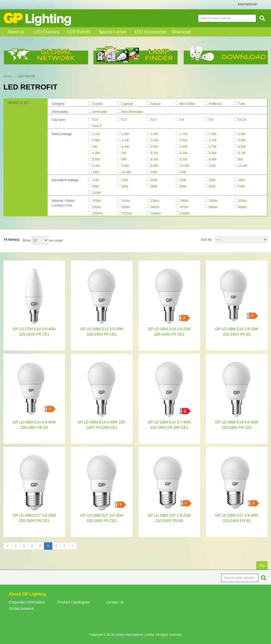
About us (16, 32)
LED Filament (46, 32)
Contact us (115, 602)
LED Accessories (151, 32)
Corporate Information (27, 602)
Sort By (206, 240)
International (247, 4)
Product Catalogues (73, 602)
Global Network (21, 609)
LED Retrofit (79, 32)
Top (262, 565)
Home (8, 76)
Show (27, 240)
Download (181, 32)
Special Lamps (113, 32)
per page (56, 240)
